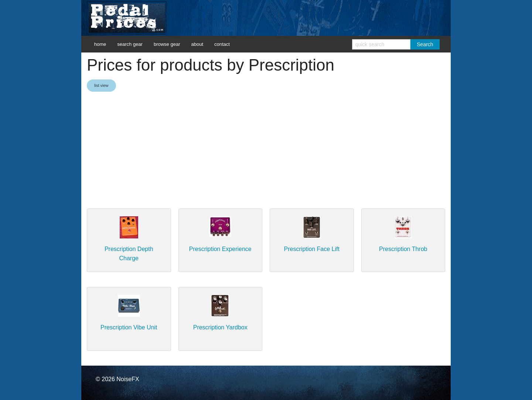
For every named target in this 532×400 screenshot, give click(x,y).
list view (101, 85)
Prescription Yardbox (220, 327)
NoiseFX (128, 379)
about (197, 44)
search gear (130, 44)
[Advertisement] (266, 151)
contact (222, 44)
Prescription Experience (220, 249)
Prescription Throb (403, 249)
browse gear (167, 44)
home (100, 44)
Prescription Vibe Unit (129, 327)
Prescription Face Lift (312, 249)
